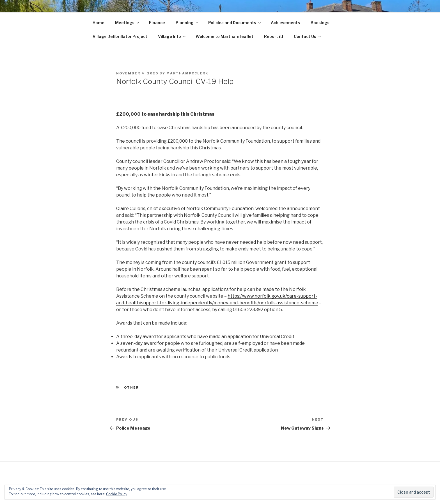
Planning (187, 23)
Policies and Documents (235, 23)
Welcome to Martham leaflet (224, 36)
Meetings (127, 23)
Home (98, 23)
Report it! (274, 36)
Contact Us (308, 36)
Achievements (285, 23)
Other (132, 387)
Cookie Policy (117, 494)
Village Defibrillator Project (120, 36)
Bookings (320, 23)
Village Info (172, 36)
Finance (157, 23)
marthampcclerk (187, 73)
